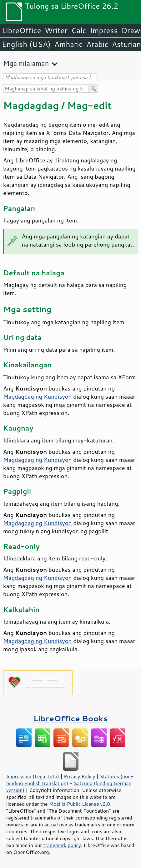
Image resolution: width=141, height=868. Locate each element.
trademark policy (62, 845)
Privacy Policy (79, 776)
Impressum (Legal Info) (33, 776)
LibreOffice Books (71, 718)
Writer (56, 30)
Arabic (97, 44)
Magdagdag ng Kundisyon (37, 396)
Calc (79, 30)
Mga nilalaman (26, 63)
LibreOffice (21, 30)
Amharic (68, 44)
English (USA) (26, 44)
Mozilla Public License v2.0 (80, 804)
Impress (104, 30)
